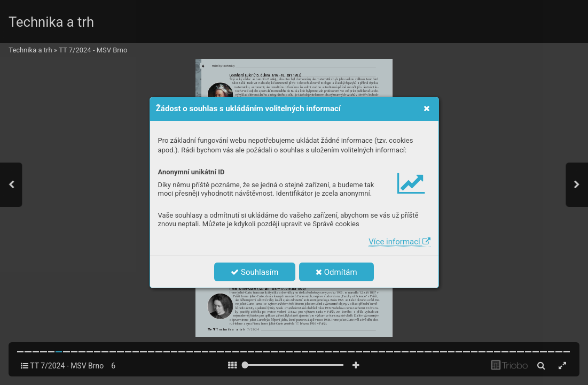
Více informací (399, 242)
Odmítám (336, 272)
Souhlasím (254, 272)
